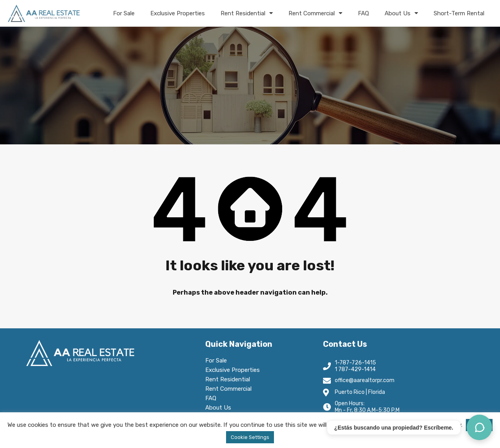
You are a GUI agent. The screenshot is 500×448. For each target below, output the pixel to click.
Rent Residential (247, 13)
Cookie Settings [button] (250, 437)
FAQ (363, 13)
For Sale (124, 13)
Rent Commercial (315, 13)
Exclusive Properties (178, 13)
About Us (401, 13)
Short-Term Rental (459, 13)
